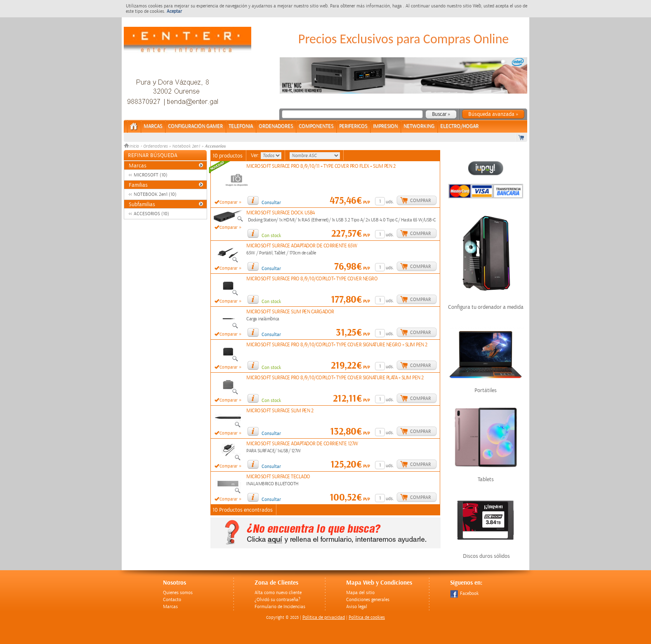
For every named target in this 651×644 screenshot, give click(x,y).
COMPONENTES (316, 126)
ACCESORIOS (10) (151, 214)
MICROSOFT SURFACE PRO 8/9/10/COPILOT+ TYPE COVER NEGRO (312, 279)
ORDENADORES (276, 126)
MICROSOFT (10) (151, 175)
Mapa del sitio (360, 593)
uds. (390, 202)
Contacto (172, 600)
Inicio (132, 146)
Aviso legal (357, 607)
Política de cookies (367, 617)
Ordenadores (155, 146)
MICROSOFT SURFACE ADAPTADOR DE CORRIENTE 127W (302, 444)
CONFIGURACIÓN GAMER (195, 126)
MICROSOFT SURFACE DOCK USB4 (281, 213)
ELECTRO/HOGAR (459, 126)
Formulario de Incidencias (280, 607)
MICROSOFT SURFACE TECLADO (278, 477)
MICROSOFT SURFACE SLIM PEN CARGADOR (290, 312)
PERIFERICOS (353, 126)
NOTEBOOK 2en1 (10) (155, 194)
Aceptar (174, 11)
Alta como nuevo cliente (278, 593)
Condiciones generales (368, 600)
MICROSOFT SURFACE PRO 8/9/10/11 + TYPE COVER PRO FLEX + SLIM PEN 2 (321, 166)
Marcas (153, 126)
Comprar (420, 201)
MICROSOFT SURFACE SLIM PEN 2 (280, 411)
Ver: (256, 155)
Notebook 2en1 (186, 146)
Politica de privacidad (324, 617)
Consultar (271, 203)
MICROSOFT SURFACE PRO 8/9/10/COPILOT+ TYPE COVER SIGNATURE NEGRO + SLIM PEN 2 (337, 345)
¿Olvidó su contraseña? (277, 600)
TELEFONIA (241, 126)
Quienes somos (178, 593)
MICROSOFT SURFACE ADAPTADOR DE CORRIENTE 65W (302, 246)
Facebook (464, 593)
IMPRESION (385, 126)
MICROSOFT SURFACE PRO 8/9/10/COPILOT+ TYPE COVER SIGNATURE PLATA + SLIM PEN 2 (335, 378)
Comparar (229, 202)
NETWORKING (419, 126)
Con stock (271, 236)
